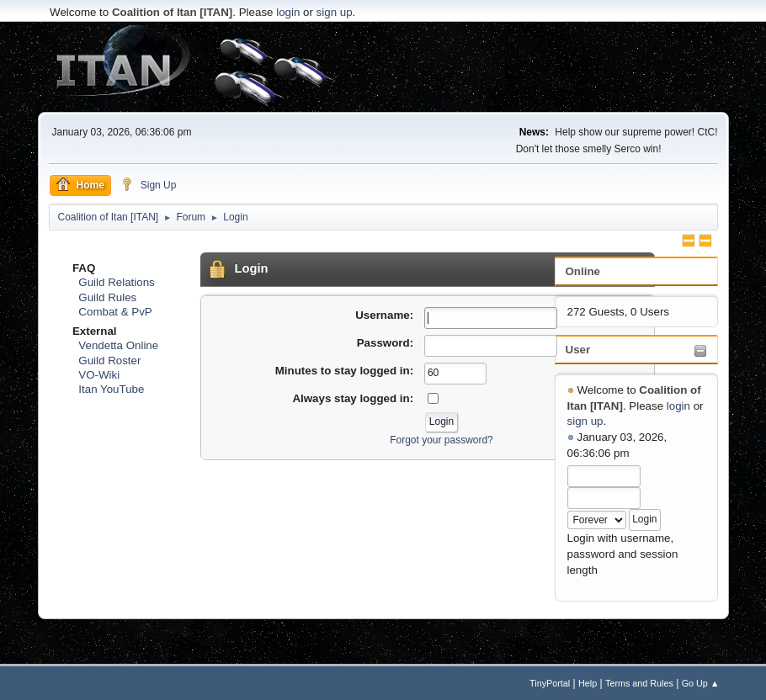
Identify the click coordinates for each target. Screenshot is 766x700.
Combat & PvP (115, 312)
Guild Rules (107, 297)
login (288, 12)
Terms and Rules (639, 683)
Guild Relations (116, 282)
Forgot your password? (442, 440)
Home (80, 184)
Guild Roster (109, 361)
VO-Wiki (99, 375)
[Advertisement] (383, 67)
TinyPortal (550, 683)
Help (588, 683)
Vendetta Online (118, 345)
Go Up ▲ (701, 683)
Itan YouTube (111, 389)
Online (583, 271)
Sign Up (149, 184)
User (578, 350)
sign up (335, 12)
